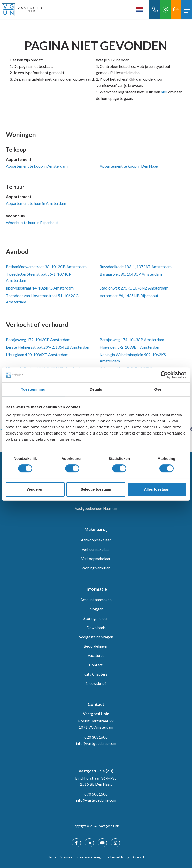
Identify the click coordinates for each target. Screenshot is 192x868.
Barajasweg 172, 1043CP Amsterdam (38, 339)
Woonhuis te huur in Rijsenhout (32, 223)
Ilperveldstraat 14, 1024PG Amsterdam (40, 288)
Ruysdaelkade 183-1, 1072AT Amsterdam (136, 267)
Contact (139, 857)
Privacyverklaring (88, 857)
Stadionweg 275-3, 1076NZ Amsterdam (134, 288)
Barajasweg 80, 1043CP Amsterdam (131, 274)
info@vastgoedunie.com (96, 743)
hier (164, 92)
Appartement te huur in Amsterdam (36, 203)
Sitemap (66, 857)
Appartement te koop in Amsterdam (37, 166)
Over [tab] (159, 389)
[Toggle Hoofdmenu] (187, 10)
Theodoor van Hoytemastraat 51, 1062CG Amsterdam (42, 299)
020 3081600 (96, 737)
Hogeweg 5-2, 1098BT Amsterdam (130, 347)
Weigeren (35, 489)
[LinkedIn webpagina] (89, 843)
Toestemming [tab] (33, 389)
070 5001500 (96, 794)
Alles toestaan (157, 489)
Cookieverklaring (117, 857)
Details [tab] (96, 389)
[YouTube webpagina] (102, 843)
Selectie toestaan (96, 489)
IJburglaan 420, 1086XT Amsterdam (37, 354)
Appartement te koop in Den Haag (129, 166)
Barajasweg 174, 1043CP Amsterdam (132, 339)
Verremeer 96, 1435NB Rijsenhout (129, 295)
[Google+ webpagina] (115, 843)
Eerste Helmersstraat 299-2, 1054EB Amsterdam (48, 347)
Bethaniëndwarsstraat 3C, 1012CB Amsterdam (46, 267)
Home (52, 857)
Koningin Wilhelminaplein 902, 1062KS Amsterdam (133, 358)
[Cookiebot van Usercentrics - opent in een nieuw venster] (164, 375)
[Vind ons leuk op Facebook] (76, 843)
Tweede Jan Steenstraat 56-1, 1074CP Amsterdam (39, 277)
